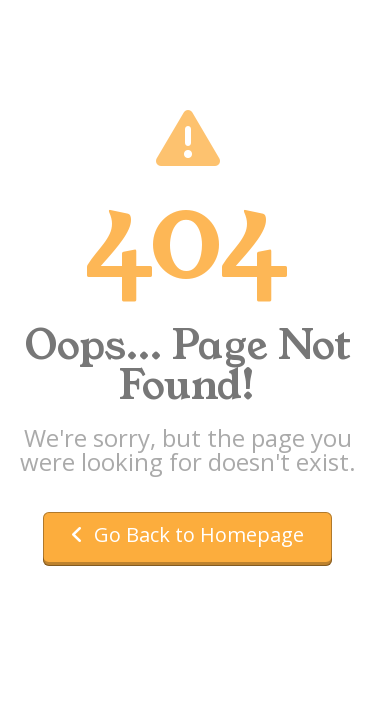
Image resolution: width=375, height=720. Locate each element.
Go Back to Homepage (187, 534)
